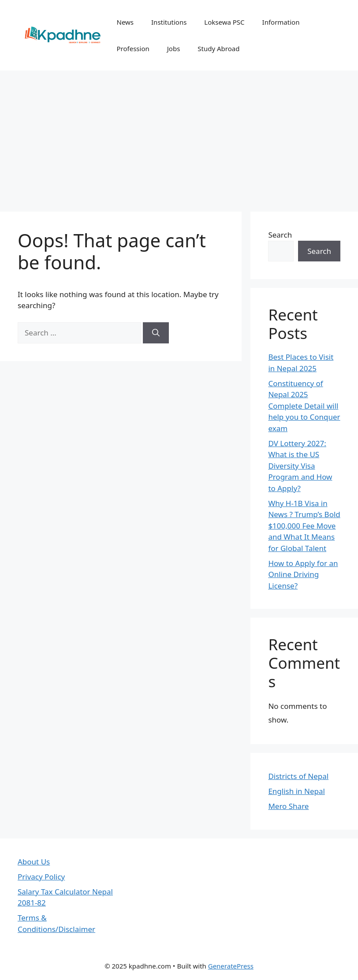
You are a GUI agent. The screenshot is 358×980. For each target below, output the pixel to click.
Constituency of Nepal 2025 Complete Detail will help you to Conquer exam (304, 406)
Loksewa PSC (224, 22)
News (125, 22)
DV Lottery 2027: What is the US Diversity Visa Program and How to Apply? (300, 466)
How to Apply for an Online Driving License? (303, 574)
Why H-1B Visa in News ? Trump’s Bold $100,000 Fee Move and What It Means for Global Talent (304, 526)
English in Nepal (296, 791)
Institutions (169, 22)
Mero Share (288, 806)
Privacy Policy (41, 877)
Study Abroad (218, 48)
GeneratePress (231, 966)
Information (281, 22)
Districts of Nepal (298, 776)
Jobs (174, 48)
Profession (133, 48)
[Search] (156, 333)
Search (280, 235)
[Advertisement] (179, 137)
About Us (34, 862)
